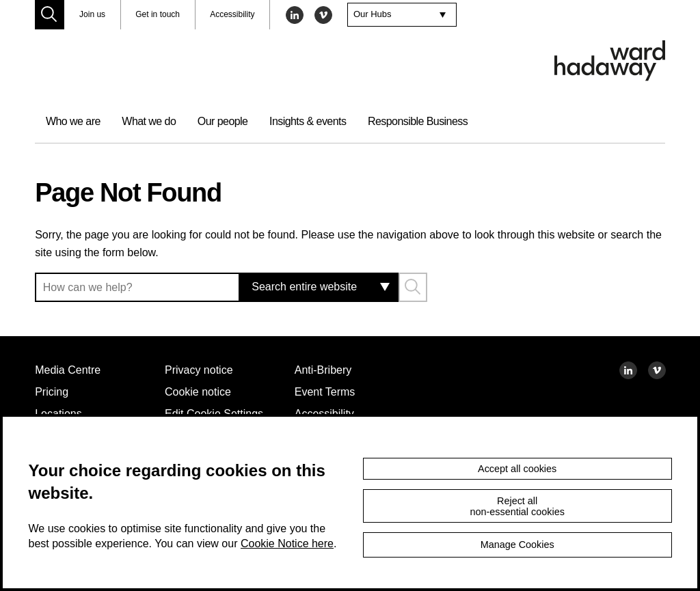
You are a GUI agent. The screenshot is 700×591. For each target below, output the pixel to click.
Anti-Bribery (328, 370)
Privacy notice (203, 370)
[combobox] (413, 15)
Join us (93, 14)
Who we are (76, 121)
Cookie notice (202, 391)
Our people (241, 121)
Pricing (53, 391)
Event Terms (328, 391)
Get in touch (162, 14)
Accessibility (241, 14)
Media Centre (72, 370)
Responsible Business (454, 121)
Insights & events (335, 121)
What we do (159, 121)
